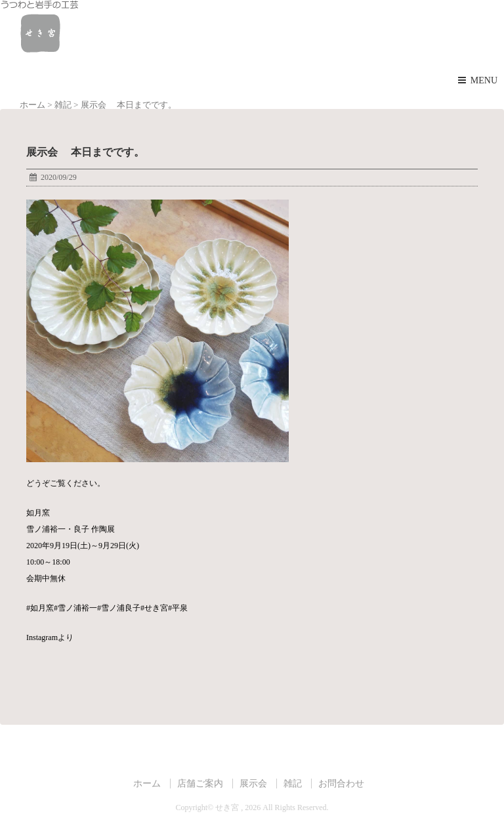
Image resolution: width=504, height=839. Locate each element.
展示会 (253, 783)
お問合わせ (341, 783)
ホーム (147, 783)
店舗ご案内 (200, 783)
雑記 (293, 783)
